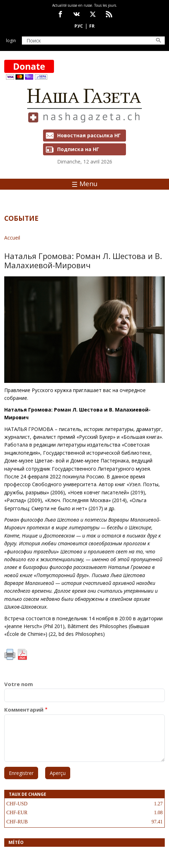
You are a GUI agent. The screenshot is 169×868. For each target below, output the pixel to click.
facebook (60, 14)
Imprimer (10, 655)
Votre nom (19, 684)
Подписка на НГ (78, 149)
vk (77, 14)
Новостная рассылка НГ (89, 135)
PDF (22, 655)
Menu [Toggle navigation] (84, 184)
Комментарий (24, 710)
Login (11, 41)
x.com (93, 14)
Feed (109, 14)
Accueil (12, 238)
